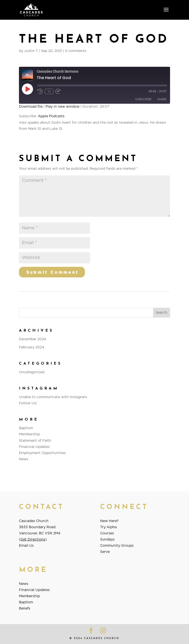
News (24, 459)
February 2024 (31, 347)
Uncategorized (32, 372)
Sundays (107, 540)
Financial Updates (34, 447)
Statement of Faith (35, 441)
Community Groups (117, 546)
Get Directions (33, 540)
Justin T (31, 51)
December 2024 (32, 339)
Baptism (26, 428)
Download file (31, 107)
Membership (29, 434)
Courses (107, 533)
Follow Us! (28, 403)
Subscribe (143, 99)
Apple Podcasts (51, 116)
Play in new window (63, 107)
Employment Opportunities (42, 453)
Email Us (26, 546)
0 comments (76, 51)
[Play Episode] (27, 89)
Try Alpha (108, 527)
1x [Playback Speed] (49, 91)
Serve (105, 552)
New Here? (109, 521)
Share (162, 99)
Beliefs (25, 609)
